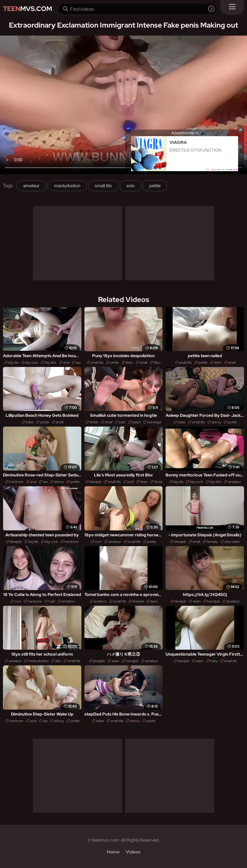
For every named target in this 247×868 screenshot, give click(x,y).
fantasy (212, 542)
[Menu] (232, 7)
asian (197, 601)
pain (122, 422)
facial (158, 482)
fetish (94, 422)
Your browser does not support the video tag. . (124, 105)
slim (58, 661)
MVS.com (27, 9)
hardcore (16, 482)
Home (113, 852)
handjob (214, 601)
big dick (51, 363)
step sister (232, 542)
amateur (31, 186)
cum (98, 542)
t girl (52, 601)
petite (155, 186)
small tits (103, 186)
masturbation (67, 186)
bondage (154, 422)
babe (30, 422)
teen (129, 363)
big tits (13, 363)
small (143, 363)
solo (130, 186)
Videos (133, 852)
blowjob (95, 482)
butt (130, 482)
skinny (216, 422)
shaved (138, 601)
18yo (157, 363)
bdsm (136, 422)
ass (78, 363)
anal (66, 363)
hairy (214, 661)
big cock (32, 363)
